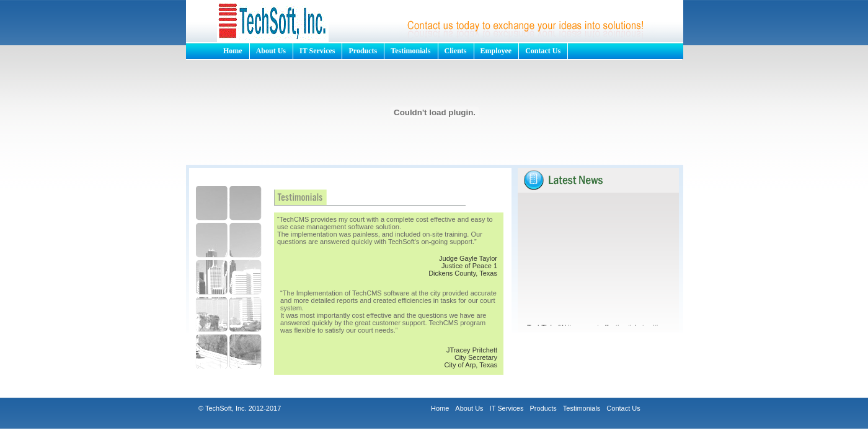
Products (363, 51)
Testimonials (410, 51)
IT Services (317, 51)
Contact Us (543, 51)
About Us (271, 51)
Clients (456, 51)
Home (233, 51)
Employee (496, 51)
